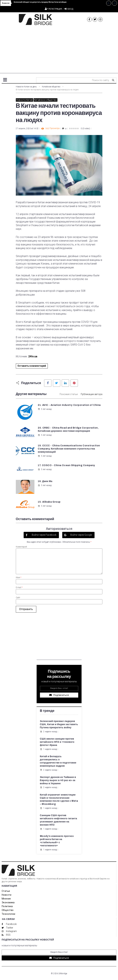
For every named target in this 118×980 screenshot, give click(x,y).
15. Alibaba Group (49, 502)
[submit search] (113, 80)
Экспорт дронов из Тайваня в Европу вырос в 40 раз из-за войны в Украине (58, 780)
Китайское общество (51, 87)
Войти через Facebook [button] (44, 535)
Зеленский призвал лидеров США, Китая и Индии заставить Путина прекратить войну (59, 724)
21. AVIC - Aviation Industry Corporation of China (69, 405)
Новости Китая (24, 100)
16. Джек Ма (45, 481)
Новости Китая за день (26, 87)
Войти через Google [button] (81, 535)
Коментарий (21, 547)
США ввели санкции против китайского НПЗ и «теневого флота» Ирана (57, 742)
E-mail (19, 587)
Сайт (18, 598)
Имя (19, 578)
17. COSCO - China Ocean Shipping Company (66, 465)
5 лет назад (45, 409)
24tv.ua (33, 356)
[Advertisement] (59, 50)
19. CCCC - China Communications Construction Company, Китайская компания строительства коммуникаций (69, 449)
